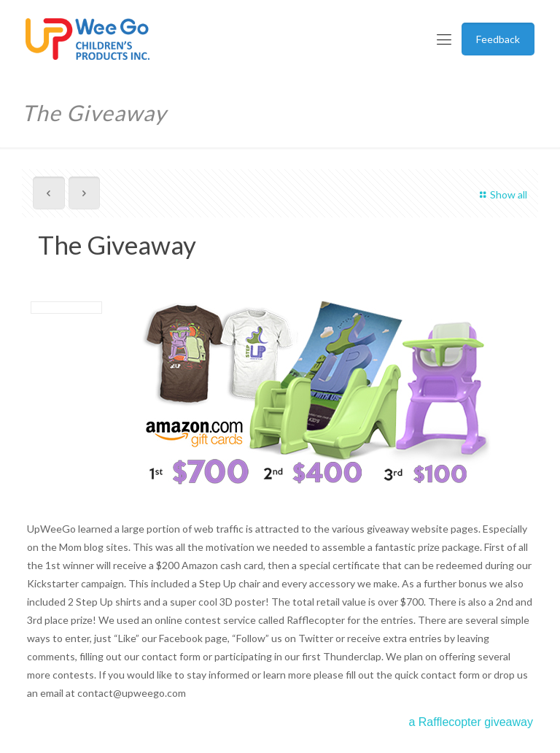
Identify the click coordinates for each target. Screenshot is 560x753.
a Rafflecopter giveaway (470, 722)
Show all (501, 194)
